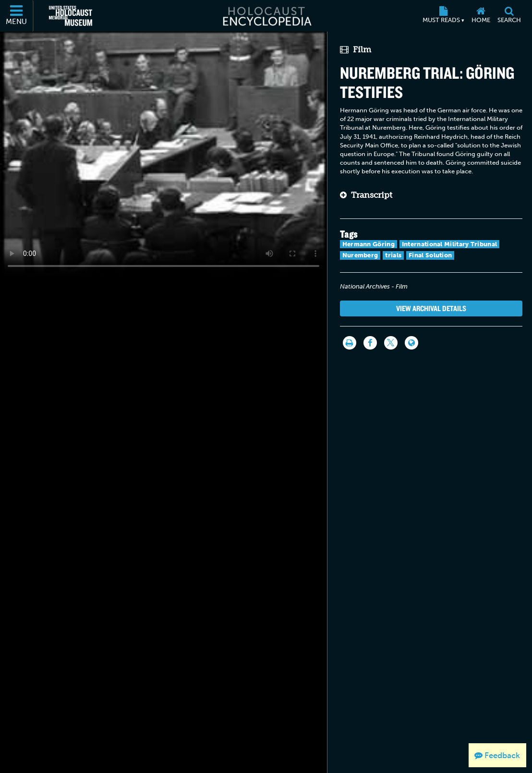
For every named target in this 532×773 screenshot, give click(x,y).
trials (393, 255)
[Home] (481, 16)
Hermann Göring (369, 244)
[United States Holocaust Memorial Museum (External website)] (71, 16)
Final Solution (430, 255)
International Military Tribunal (449, 244)
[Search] (509, 16)
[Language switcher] (411, 343)
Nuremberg (360, 255)
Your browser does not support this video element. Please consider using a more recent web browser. (163, 154)
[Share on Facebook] (370, 343)
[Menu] (17, 16)
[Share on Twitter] (391, 343)
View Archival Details (431, 308)
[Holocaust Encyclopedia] (266, 16)
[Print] (350, 343)
